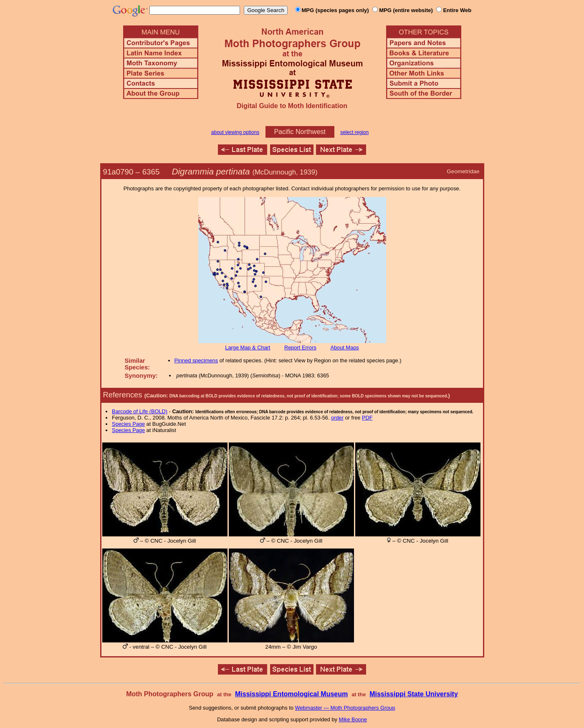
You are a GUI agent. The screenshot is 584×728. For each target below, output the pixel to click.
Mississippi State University (414, 694)
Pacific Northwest (300, 132)
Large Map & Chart (248, 348)
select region (354, 132)
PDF (367, 418)
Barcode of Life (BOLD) (140, 411)
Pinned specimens (196, 360)
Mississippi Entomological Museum (291, 694)
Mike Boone (353, 719)
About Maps (344, 348)
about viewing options (235, 132)
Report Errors (300, 348)
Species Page (128, 424)
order (337, 418)
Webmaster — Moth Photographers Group (345, 708)
